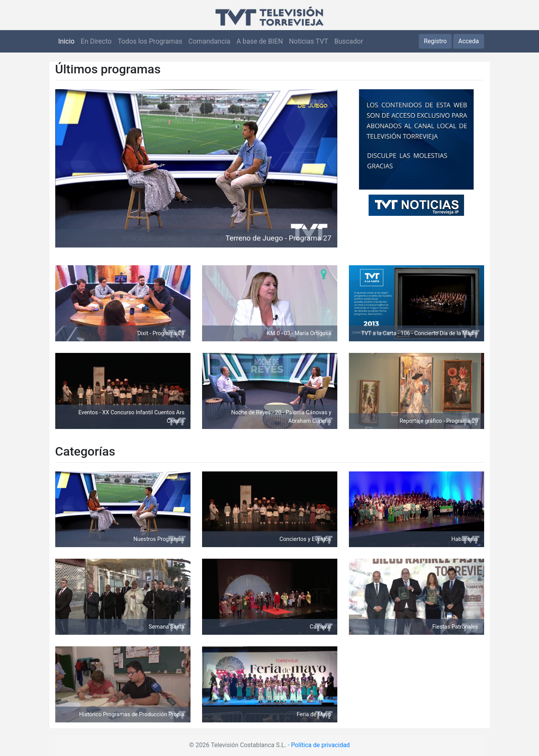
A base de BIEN (260, 41)
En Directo (96, 41)
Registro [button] (435, 41)
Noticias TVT (309, 41)
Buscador (349, 41)
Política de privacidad (320, 745)
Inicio (66, 41)
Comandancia (209, 41)
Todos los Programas (150, 41)
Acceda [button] (468, 41)
